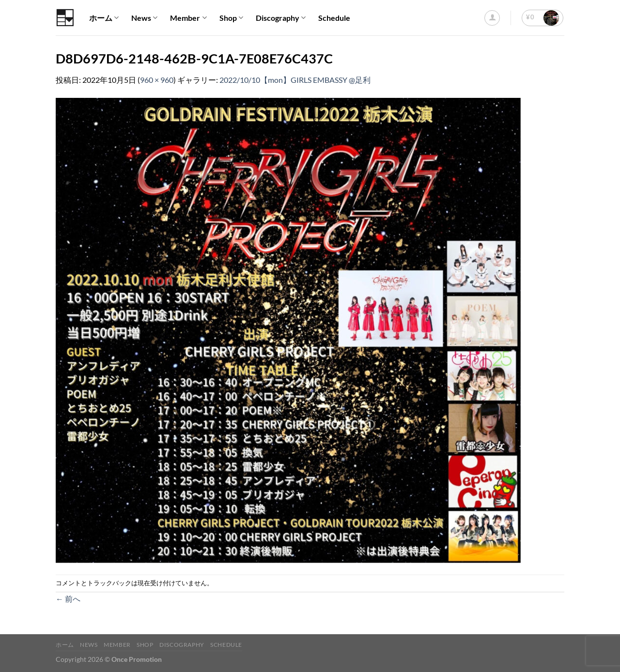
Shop (231, 18)
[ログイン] (492, 18)
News (144, 18)
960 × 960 (157, 80)
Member (188, 18)
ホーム (104, 18)
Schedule (334, 18)
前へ (68, 599)
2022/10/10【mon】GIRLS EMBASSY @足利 (295, 80)
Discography (281, 18)
